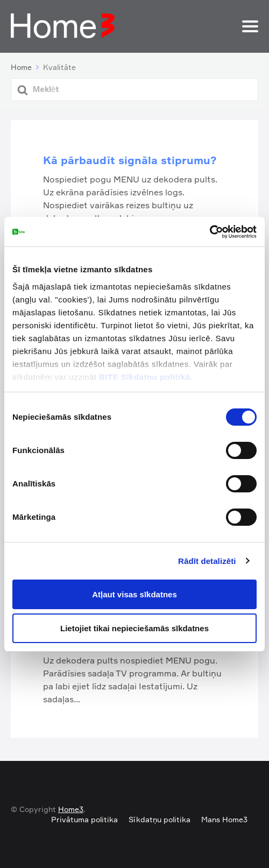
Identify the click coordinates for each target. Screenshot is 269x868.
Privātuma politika (84, 819)
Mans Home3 (224, 819)
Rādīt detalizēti (207, 561)
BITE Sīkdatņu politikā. (146, 377)
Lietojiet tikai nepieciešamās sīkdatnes (134, 628)
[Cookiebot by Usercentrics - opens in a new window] (210, 232)
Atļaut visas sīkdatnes (134, 594)
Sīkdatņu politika (160, 819)
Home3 (71, 809)
